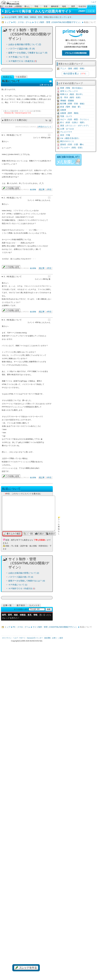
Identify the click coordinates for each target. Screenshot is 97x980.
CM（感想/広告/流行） (70, 138)
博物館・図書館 (67, 101)
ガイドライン (7, 638)
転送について (12, 489)
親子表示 (21, 605)
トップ (8, 22)
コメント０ (34, 605)
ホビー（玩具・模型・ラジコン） (75, 119)
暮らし (27, 6)
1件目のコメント (44, 127)
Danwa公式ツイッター (35, 638)
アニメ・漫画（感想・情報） (73, 69)
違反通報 (33, 190)
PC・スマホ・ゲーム (23, 22)
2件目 (49, 189)
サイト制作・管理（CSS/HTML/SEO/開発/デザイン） (58, 22)
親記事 (42, 189)
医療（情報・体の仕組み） (72, 88)
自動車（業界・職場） (70, 113)
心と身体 (9, 6)
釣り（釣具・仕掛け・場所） (73, 122)
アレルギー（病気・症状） (72, 148)
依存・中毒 (65, 135)
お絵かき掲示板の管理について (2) (25, 44)
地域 (64, 6)
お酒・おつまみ (67, 129)
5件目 (49, 477)
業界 (73, 6)
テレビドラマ (66, 132)
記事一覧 (7, 605)
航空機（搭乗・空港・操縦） (73, 104)
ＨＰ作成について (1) (18, 57)
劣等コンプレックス (69, 91)
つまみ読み (21, 77)
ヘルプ (94, 2)
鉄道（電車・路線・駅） (71, 107)
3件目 (49, 268)
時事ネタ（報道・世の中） (72, 94)
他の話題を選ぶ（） (75, 74)
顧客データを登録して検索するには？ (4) (28, 53)
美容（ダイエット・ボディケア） (75, 126)
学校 (36, 6)
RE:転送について (14, 135)
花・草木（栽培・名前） (71, 97)
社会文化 (82, 6)
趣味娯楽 (55, 6)
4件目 (49, 312)
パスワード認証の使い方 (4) (22, 49)
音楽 (46, 6)
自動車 (63, 110)
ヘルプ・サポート (19, 638)
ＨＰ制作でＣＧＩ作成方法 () (23, 61)
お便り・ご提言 (57, 638)
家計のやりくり (67, 141)
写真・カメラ (66, 116)
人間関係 (18, 6)
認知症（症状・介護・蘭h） (73, 144)
